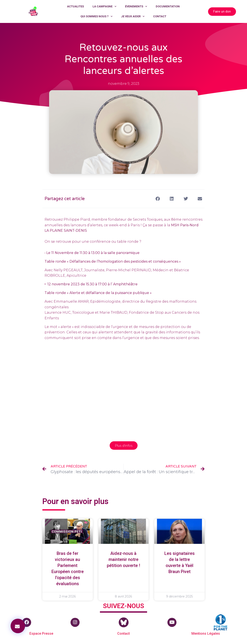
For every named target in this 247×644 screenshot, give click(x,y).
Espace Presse (41, 634)
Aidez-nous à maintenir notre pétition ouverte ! (123, 559)
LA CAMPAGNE (104, 6)
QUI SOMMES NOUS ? (96, 16)
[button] (18, 626)
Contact (123, 634)
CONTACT (160, 16)
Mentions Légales (206, 634)
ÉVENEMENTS (136, 6)
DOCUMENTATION (168, 6)
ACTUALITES (75, 6)
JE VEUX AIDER (133, 16)
